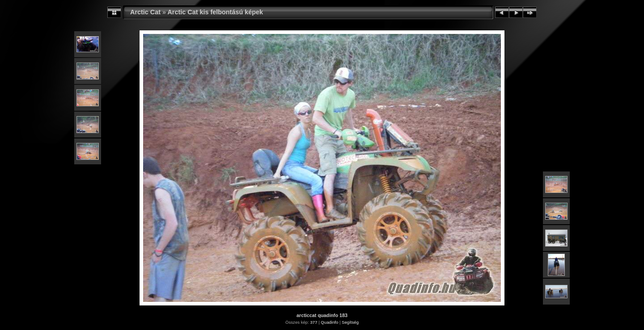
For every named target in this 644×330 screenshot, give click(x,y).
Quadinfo (329, 322)
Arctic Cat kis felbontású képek (215, 12)
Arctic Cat (145, 12)
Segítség (350, 322)
